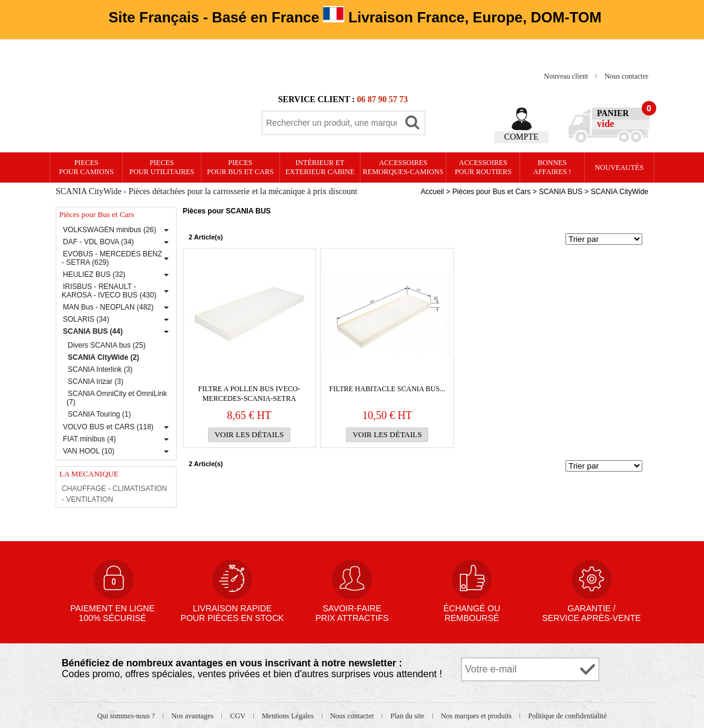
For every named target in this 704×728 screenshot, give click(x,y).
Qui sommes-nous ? (127, 716)
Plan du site (409, 716)
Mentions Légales (289, 716)
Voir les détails (249, 434)
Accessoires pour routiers (483, 167)
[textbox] (331, 123)
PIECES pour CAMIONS (86, 167)
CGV (238, 716)
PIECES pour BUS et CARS (240, 167)
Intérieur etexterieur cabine (320, 167)
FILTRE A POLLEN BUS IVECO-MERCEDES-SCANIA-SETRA (249, 394)
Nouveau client (567, 76)
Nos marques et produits (477, 716)
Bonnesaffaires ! (552, 167)
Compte (522, 137)
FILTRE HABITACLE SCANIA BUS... (387, 389)
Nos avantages (193, 716)
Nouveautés (619, 167)
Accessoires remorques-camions (403, 167)
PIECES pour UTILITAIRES (162, 167)
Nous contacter (627, 76)
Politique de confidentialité (567, 716)
